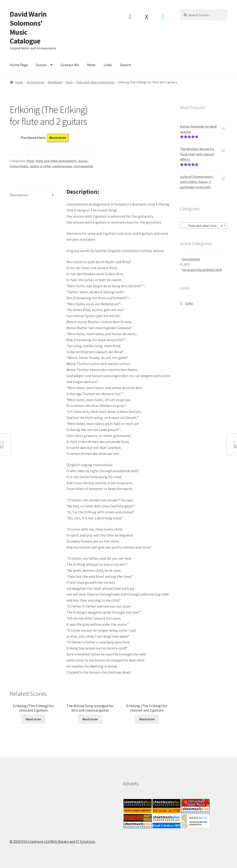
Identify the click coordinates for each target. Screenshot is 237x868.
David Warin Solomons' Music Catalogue (28, 28)
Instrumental (36, 82)
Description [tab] (19, 195)
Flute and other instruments (95, 82)
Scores (41, 65)
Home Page (19, 65)
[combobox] (204, 225)
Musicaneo (58, 138)
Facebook (130, 17)
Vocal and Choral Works (202, 270)
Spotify (163, 17)
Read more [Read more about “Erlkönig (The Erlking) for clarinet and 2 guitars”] (147, 719)
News (91, 65)
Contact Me (70, 65)
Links (108, 65)
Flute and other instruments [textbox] (204, 226)
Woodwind (55, 82)
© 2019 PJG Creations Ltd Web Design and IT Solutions (53, 841)
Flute (69, 82)
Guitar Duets (19, 166)
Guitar (83, 161)
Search (125, 65)
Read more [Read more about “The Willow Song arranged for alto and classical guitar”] (90, 719)
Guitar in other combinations (51, 166)
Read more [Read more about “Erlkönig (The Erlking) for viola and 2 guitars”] (33, 719)
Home (19, 82)
